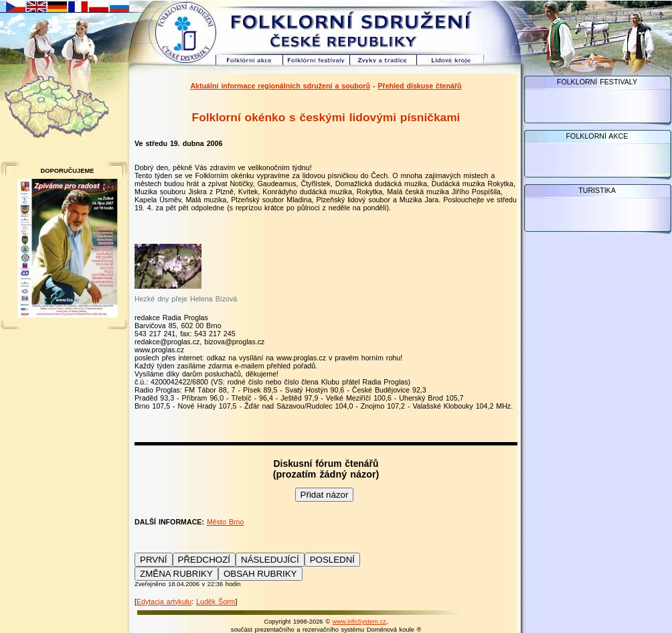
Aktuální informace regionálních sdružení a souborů (280, 86)
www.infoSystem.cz (359, 622)
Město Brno (226, 522)
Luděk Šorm (216, 602)
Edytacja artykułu (164, 602)
